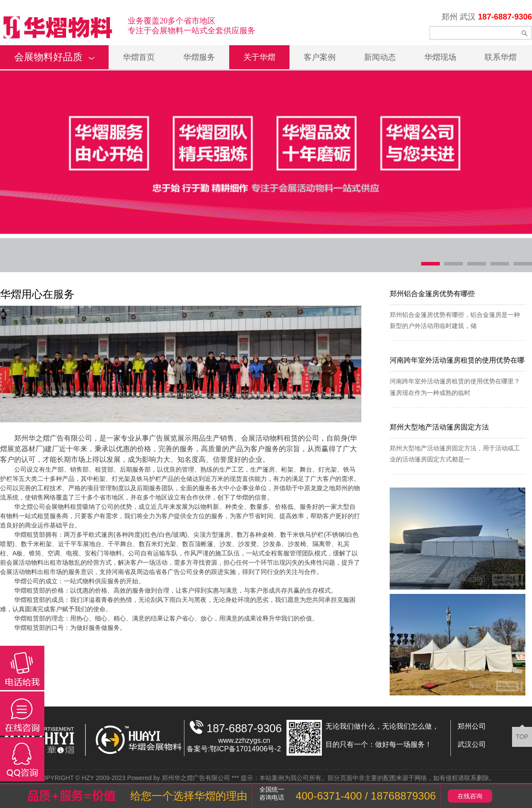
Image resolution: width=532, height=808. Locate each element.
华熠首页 (139, 57)
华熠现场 (440, 57)
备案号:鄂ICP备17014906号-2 (234, 749)
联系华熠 (501, 57)
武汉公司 (472, 744)
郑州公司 (472, 726)
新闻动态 (380, 57)
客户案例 (320, 57)
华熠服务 (199, 57)
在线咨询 (470, 796)
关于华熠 (259, 57)
